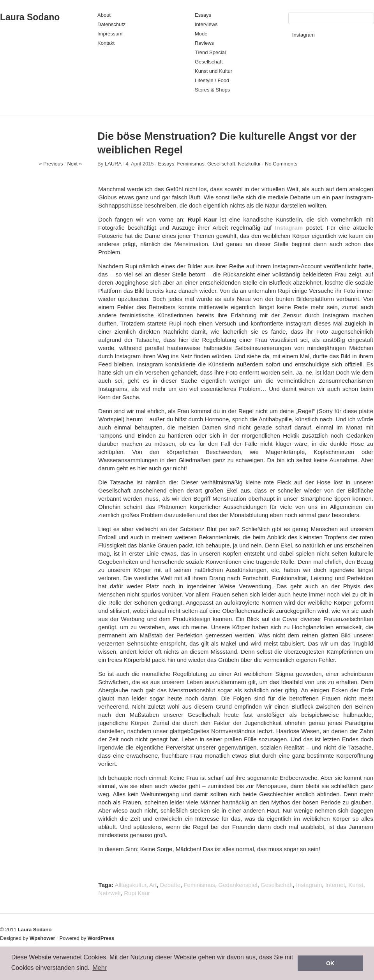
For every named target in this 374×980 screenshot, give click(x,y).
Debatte (170, 885)
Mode (201, 34)
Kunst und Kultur (213, 71)
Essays (203, 15)
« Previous (51, 164)
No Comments (281, 164)
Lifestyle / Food (212, 80)
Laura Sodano (30, 17)
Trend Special (210, 52)
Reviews (204, 43)
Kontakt (106, 43)
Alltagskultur (131, 885)
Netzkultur (250, 164)
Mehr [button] (99, 968)
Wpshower (42, 938)
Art (153, 885)
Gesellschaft (209, 62)
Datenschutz (111, 24)
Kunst (356, 885)
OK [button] (330, 963)
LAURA (113, 164)
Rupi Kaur (137, 893)
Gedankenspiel (238, 885)
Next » (74, 164)
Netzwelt (109, 893)
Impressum (110, 34)
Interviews (206, 24)
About (104, 15)
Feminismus (191, 164)
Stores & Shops (212, 90)
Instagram (303, 35)
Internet (335, 885)
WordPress (101, 938)
